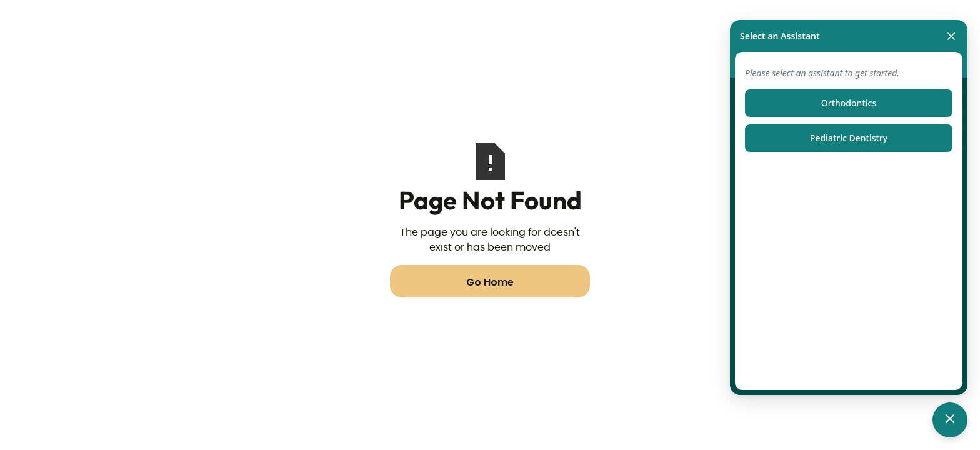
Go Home (490, 282)
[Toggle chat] (950, 420)
